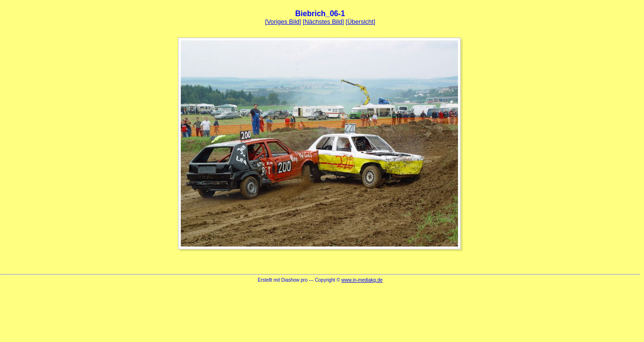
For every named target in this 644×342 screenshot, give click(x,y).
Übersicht (360, 22)
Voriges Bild (283, 22)
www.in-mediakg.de (362, 280)
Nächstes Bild (323, 22)
